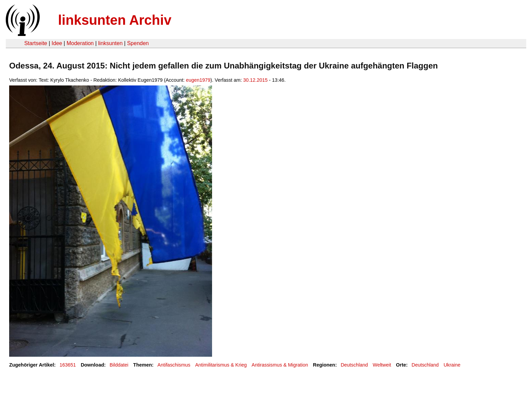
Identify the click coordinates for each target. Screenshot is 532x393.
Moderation (80, 43)
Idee (57, 43)
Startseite (36, 43)
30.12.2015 (255, 80)
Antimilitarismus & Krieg (221, 365)
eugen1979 (198, 80)
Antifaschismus (174, 365)
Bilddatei (119, 365)
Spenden (138, 43)
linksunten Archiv (115, 20)
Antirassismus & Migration (280, 365)
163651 (68, 365)
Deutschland (354, 365)
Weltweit (382, 365)
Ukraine (452, 365)
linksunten (110, 43)
